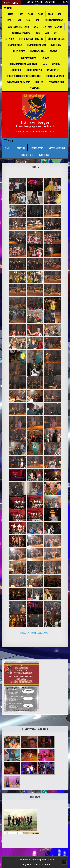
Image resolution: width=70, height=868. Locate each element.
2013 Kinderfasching (21, 33)
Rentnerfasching (28, 57)
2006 (50, 14)
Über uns (39, 82)
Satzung (45, 57)
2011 (38, 20)
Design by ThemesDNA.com (35, 865)
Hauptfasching (15, 45)
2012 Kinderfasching (54, 20)
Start (10, 14)
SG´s (45, 64)
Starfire (56, 64)
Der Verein (10, 39)
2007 (60, 14)
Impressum (56, 45)
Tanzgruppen (53, 70)
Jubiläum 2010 (19, 51)
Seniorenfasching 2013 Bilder (24, 64)
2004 (31, 14)
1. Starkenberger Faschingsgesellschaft (35, 124)
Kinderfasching (38, 51)
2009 (19, 20)
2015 (38, 33)
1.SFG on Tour (27, 155)
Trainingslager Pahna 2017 (18, 82)
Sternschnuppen (34, 70)
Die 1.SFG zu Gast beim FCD (31, 39)
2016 (47, 33)
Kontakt (54, 51)
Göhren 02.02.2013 (57, 39)
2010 (28, 20)
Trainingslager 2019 (55, 76)
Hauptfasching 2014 (37, 45)
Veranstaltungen (57, 82)
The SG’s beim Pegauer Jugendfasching (23, 76)
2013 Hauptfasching (53, 26)
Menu (10, 8)
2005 (41, 14)
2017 (56, 33)
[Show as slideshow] (35, 633)
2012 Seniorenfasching (18, 26)
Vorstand (35, 88)
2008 (9, 20)
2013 (36, 26)
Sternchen (16, 70)
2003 (21, 14)
